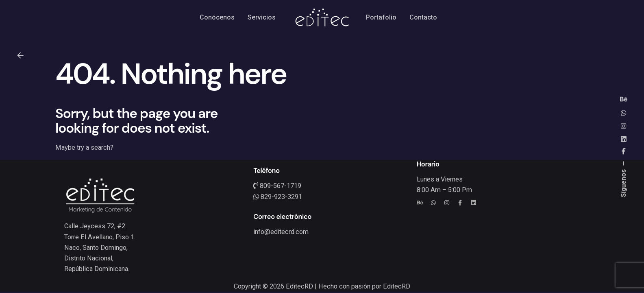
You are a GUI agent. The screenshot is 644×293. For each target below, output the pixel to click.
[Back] (20, 55)
